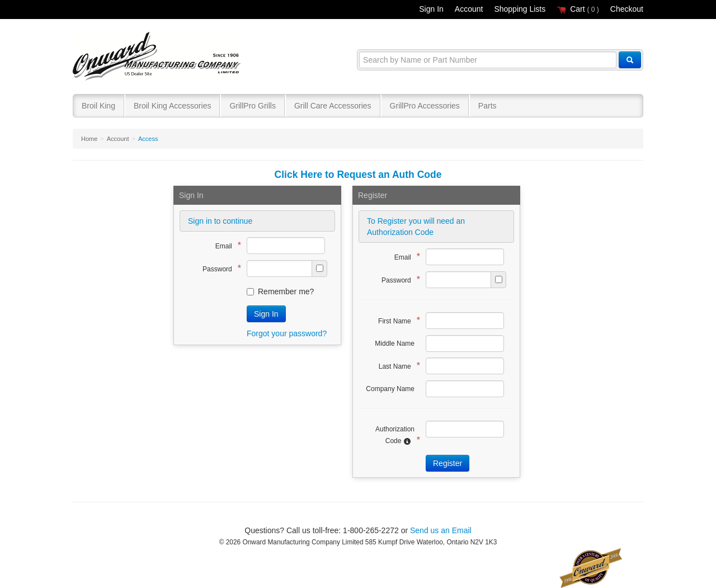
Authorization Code (395, 435)
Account (469, 9)
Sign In (431, 9)
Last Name (397, 366)
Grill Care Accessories (333, 106)
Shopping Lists (520, 9)
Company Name (390, 389)
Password (219, 268)
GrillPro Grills (252, 106)
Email (225, 245)
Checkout (627, 9)
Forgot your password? (287, 333)
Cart (578, 9)
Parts (487, 106)
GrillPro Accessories (425, 106)
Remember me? (280, 291)
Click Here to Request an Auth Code (358, 175)
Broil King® (158, 57)
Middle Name (395, 344)
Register (447, 463)
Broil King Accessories (173, 106)
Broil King (98, 106)
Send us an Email (441, 530)
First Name (396, 320)
